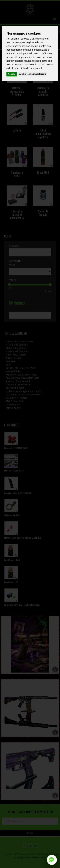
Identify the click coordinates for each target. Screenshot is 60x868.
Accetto (12, 74)
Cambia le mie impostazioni (32, 74)
